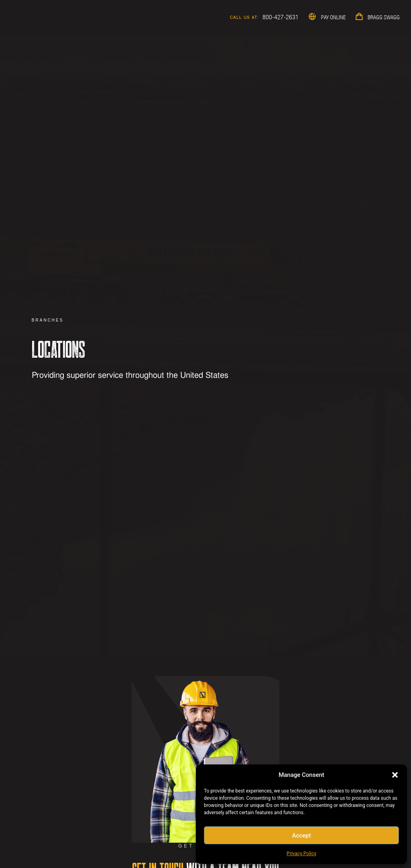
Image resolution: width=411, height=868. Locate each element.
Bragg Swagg (384, 17)
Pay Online (333, 17)
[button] (395, 775)
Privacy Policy (301, 854)
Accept (301, 835)
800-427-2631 (281, 17)
